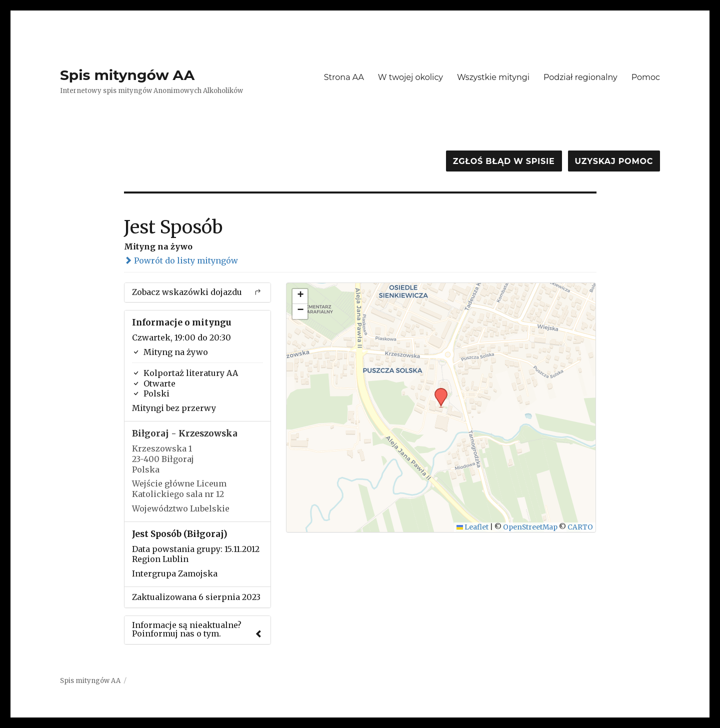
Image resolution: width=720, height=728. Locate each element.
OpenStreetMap (530, 527)
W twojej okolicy (410, 77)
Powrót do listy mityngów (181, 260)
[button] (437, 391)
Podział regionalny (580, 77)
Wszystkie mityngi (493, 77)
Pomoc (646, 77)
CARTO (580, 527)
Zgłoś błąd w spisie (504, 161)
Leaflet (473, 527)
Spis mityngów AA (127, 75)
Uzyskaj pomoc (614, 161)
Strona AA (344, 77)
